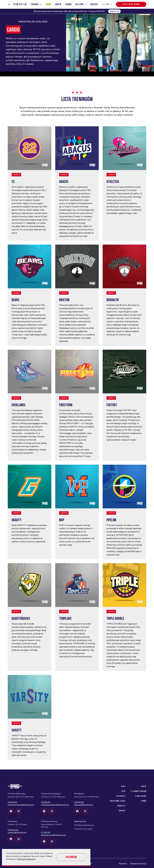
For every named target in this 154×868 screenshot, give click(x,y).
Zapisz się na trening (131, 4)
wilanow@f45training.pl (84, 805)
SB (91, 863)
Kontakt (94, 4)
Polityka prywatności (138, 863)
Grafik (58, 4)
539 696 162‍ (12, 802)
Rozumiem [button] (71, 857)
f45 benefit (121, 796)
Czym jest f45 (20, 4)
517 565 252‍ (46, 832)
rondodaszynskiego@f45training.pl (55, 805)
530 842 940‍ (13, 830)
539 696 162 (46, 802)
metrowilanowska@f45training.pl (21, 805)
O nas (123, 786)
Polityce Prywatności (26, 859)
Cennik (68, 4)
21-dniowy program (139, 791)
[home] (10, 4)
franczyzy (121, 806)
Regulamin (123, 863)
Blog (124, 791)
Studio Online (141, 796)
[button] (36, 4)
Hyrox (48, 4)
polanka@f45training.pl (17, 832)
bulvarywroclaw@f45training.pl (53, 835)
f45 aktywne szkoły (117, 801)
